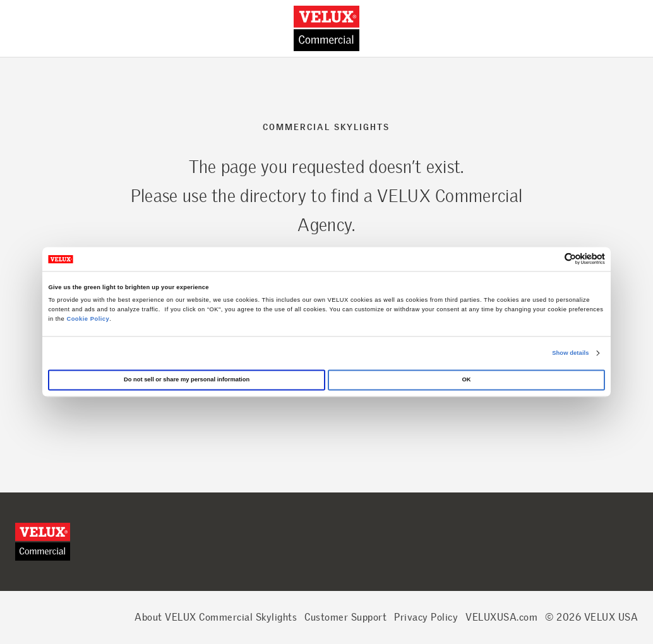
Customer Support (345, 617)
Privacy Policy (426, 617)
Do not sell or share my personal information (187, 380)
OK (466, 380)
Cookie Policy (88, 319)
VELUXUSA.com (501, 617)
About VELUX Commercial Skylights (216, 617)
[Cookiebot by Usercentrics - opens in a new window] (550, 259)
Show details (570, 353)
